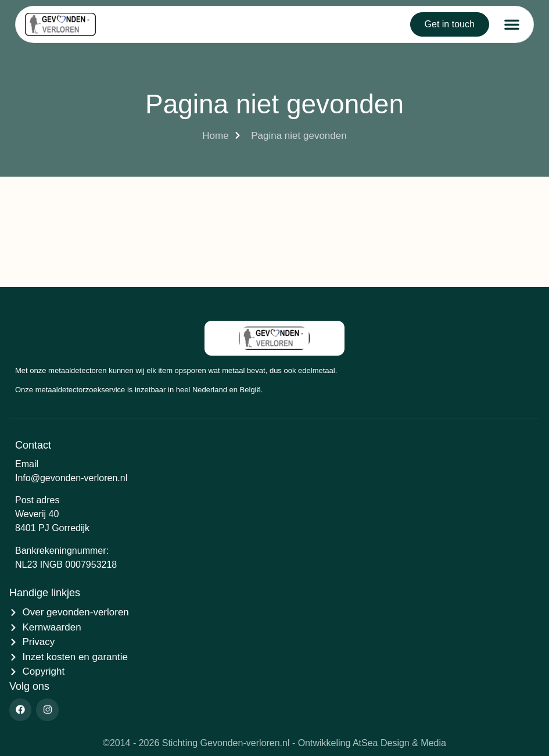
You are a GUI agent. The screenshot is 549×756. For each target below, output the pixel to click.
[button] (512, 24)
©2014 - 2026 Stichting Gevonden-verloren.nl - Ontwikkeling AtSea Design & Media (274, 743)
